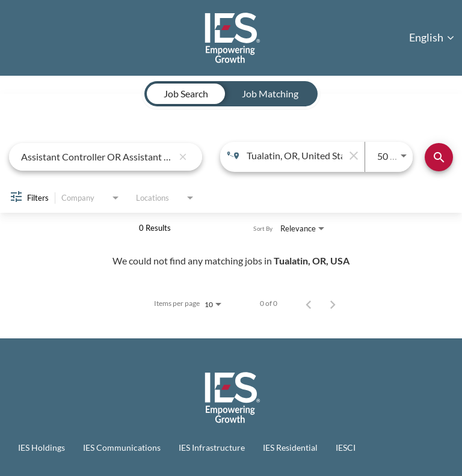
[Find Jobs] (439, 157)
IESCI (346, 447)
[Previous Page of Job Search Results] (309, 304)
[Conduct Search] (439, 157)
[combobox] (97, 157)
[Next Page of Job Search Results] (333, 304)
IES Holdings (42, 447)
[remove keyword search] (183, 157)
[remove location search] (353, 156)
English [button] (432, 37)
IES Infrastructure (212, 447)
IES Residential (290, 447)
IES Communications (122, 447)
